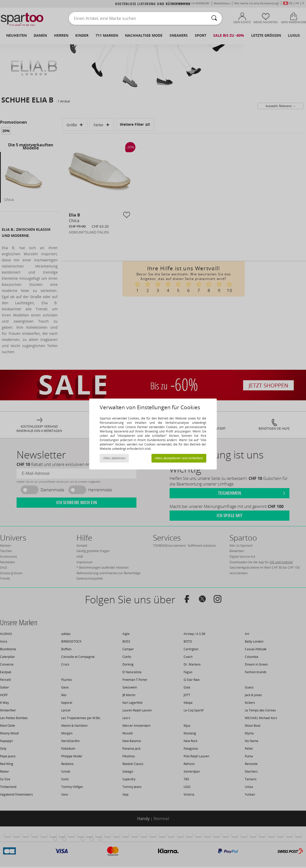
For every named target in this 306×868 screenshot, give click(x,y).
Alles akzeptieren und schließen (179, 458)
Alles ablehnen (114, 458)
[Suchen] (214, 18)
